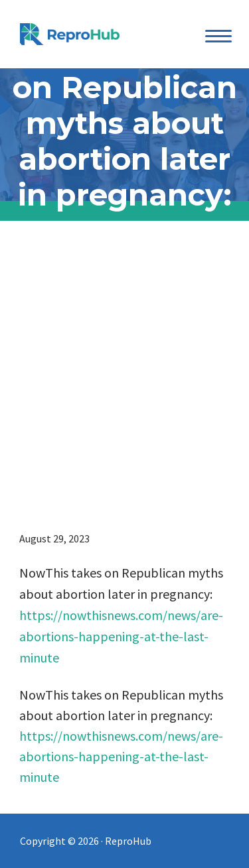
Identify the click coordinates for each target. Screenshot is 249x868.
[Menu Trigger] (218, 35)
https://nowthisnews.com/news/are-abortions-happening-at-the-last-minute (121, 636)
